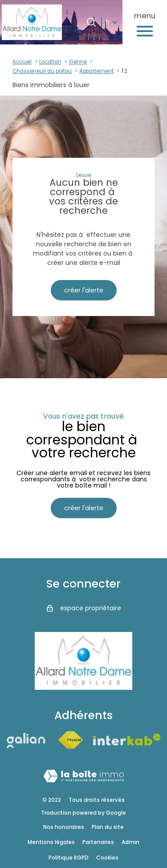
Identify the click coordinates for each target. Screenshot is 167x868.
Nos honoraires (64, 827)
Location (50, 62)
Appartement (96, 71)
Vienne (78, 62)
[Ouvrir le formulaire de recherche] (91, 22)
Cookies (107, 858)
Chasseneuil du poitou (42, 71)
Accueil (22, 62)
